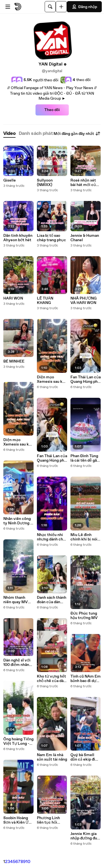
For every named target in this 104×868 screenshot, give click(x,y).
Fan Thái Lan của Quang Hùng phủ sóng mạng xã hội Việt (52, 458)
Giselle (10, 180)
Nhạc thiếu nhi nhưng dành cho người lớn (51, 537)
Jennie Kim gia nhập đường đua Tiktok (85, 836)
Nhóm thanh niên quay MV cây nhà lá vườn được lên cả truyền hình (17, 600)
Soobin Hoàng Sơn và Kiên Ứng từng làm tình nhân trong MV (18, 820)
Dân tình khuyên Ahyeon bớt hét (18, 238)
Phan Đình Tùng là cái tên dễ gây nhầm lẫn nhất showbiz (85, 458)
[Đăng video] (61, 7)
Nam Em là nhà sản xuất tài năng (52, 757)
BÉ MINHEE (14, 361)
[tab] (9, 134)
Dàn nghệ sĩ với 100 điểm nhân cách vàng (17, 663)
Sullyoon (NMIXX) (45, 183)
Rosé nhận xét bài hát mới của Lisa (84, 183)
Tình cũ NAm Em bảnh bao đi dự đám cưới (86, 679)
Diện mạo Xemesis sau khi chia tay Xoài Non (18, 442)
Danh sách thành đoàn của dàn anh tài (52, 600)
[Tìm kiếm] (50, 7)
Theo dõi (52, 110)
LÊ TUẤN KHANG (45, 301)
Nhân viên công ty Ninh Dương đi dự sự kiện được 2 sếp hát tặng (18, 521)
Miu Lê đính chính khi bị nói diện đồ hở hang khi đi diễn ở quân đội (84, 537)
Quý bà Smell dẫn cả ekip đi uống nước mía (84, 757)
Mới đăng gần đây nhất (77, 134)
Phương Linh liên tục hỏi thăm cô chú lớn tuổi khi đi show (51, 820)
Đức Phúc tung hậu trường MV (84, 616)
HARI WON (13, 298)
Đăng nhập (84, 7)
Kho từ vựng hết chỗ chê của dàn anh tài (51, 679)
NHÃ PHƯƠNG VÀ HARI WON (83, 301)
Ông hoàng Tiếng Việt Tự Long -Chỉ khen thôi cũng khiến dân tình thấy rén (18, 741)
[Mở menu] (8, 7)
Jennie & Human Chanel (85, 238)
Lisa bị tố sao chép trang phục (51, 238)
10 (28, 862)
